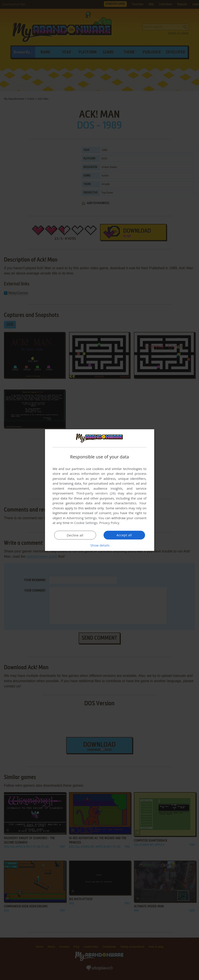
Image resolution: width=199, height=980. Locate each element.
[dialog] (100, 490)
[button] (100, 545)
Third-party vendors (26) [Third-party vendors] (96, 493)
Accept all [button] (124, 535)
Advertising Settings (82, 518)
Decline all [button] (75, 535)
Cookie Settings (86, 523)
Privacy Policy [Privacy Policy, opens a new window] (109, 523)
